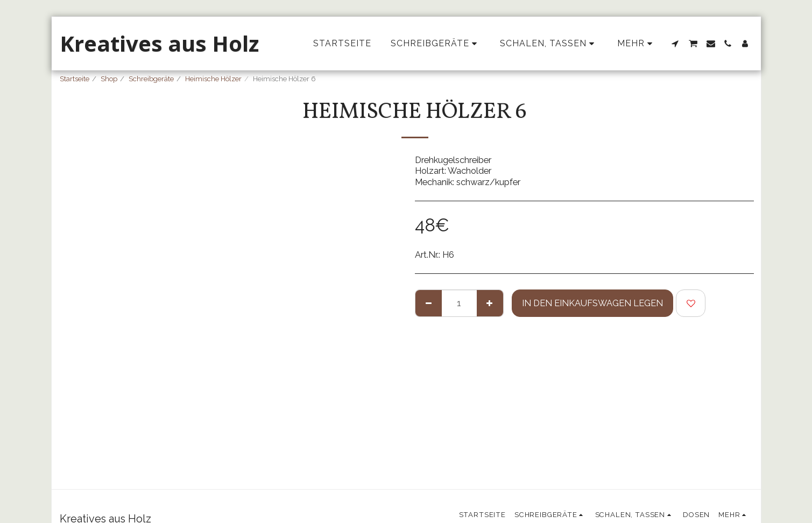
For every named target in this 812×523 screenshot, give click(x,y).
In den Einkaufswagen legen (592, 303)
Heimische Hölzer (213, 79)
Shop (109, 79)
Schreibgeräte (151, 79)
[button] (675, 44)
